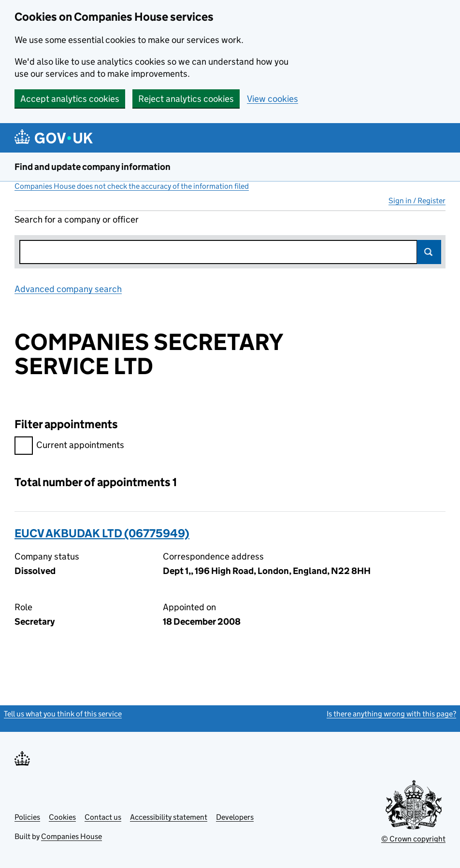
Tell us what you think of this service (63, 714)
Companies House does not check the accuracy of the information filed (132, 186)
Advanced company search (68, 289)
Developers (235, 817)
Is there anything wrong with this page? (391, 714)
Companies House (72, 836)
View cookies (273, 99)
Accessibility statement (169, 817)
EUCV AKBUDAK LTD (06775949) (102, 533)
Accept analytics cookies (70, 99)
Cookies (62, 817)
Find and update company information (93, 167)
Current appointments (69, 446)
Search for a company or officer (77, 219)
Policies (27, 817)
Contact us (103, 817)
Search (429, 252)
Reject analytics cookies (186, 99)
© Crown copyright (413, 839)
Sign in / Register (417, 201)
